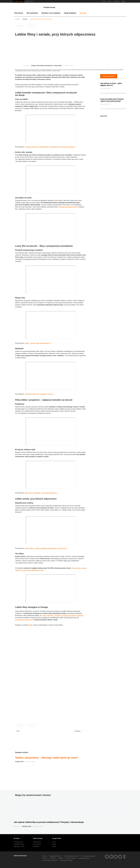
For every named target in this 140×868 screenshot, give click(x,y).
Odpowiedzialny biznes (55, 856)
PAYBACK (53, 858)
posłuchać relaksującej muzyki (68, 207)
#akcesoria (17, 826)
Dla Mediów (36, 846)
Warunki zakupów (71, 858)
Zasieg (110, 1)
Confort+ (45, 858)
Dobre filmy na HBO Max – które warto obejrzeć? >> (41, 493)
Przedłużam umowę (19, 844)
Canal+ (44, 615)
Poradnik (17, 19)
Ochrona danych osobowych (50, 860)
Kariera (54, 846)
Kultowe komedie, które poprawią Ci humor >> (39, 394)
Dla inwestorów (37, 844)
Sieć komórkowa (32, 13)
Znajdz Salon (116, 1)
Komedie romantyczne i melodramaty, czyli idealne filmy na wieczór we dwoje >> (50, 147)
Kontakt (104, 1)
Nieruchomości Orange (66, 860)
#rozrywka (20, 26)
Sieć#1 (44, 856)
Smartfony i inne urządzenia (51, 13)
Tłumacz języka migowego (88, 856)
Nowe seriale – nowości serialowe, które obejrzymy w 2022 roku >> (46, 548)
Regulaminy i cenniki (19, 846)
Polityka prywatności (84, 858)
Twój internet (19, 13)
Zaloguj (123, 1)
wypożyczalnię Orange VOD (24, 620)
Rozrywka (83, 13)
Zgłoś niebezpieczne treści (71, 856)
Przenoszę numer (18, 842)
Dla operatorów (37, 842)
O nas (54, 842)
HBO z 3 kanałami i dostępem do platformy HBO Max (67, 615)
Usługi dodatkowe (70, 13)
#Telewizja (32, 26)
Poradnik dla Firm (29, 1)
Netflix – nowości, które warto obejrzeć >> (38, 343)
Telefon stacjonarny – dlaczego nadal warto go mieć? (47, 758)
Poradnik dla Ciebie (18, 1)
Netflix (31, 625)
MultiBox (61, 858)
